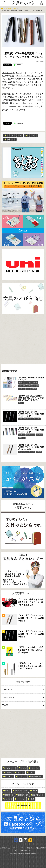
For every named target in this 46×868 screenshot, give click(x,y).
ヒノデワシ (34, 768)
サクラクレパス (23, 383)
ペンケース (21, 799)
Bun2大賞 (9, 799)
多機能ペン (22, 438)
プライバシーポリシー (19, 848)
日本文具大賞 (23, 795)
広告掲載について (32, 848)
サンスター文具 (33, 383)
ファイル (21, 403)
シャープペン (22, 386)
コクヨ (23, 768)
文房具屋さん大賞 (21, 791)
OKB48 (35, 791)
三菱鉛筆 (34, 389)
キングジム (9, 777)
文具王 (32, 799)
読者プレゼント (38, 795)
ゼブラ (29, 386)
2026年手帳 (9, 795)
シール (8, 791)
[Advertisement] (23, 340)
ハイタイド (7, 73)
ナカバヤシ (20, 772)
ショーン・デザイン (13, 135)
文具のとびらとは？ (6, 848)
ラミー (28, 389)
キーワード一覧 (22, 806)
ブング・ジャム (28, 419)
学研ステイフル (36, 777)
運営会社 (29, 850)
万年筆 (23, 705)
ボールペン (10, 140)
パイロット (22, 389)
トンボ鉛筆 (36, 386)
